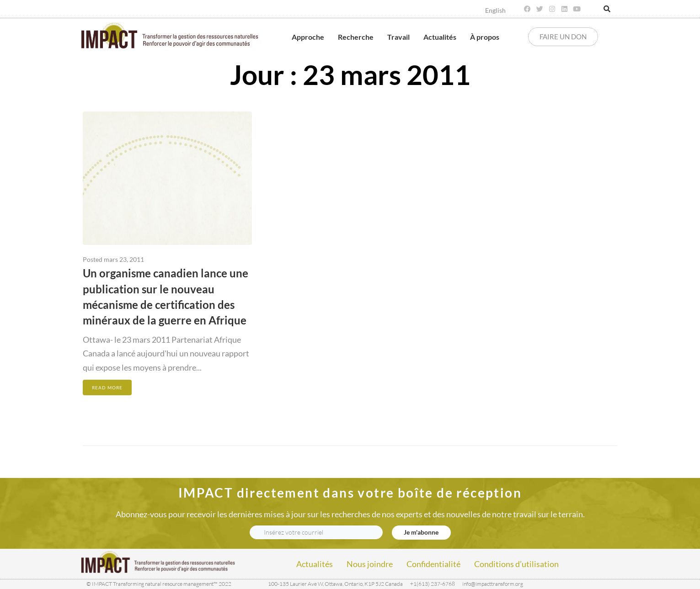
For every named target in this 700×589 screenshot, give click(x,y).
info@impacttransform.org (493, 584)
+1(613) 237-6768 (433, 584)
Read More (107, 387)
